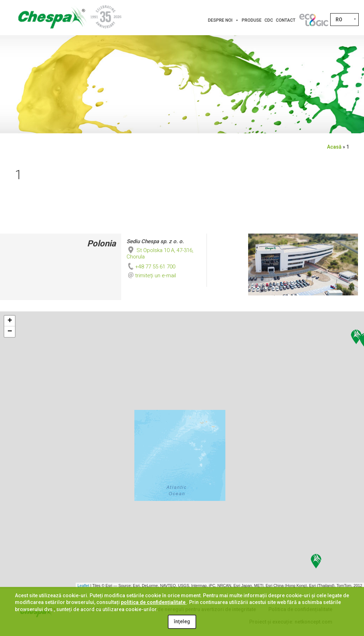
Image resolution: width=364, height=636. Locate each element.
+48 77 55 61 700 (151, 267)
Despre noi (223, 20)
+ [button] (10, 321)
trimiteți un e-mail (156, 276)
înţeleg (182, 621)
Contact (286, 20)
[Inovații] (314, 20)
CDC (269, 20)
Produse (252, 20)
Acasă (334, 147)
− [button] (10, 332)
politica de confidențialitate (154, 602)
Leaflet (83, 586)
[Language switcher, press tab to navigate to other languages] (344, 20)
